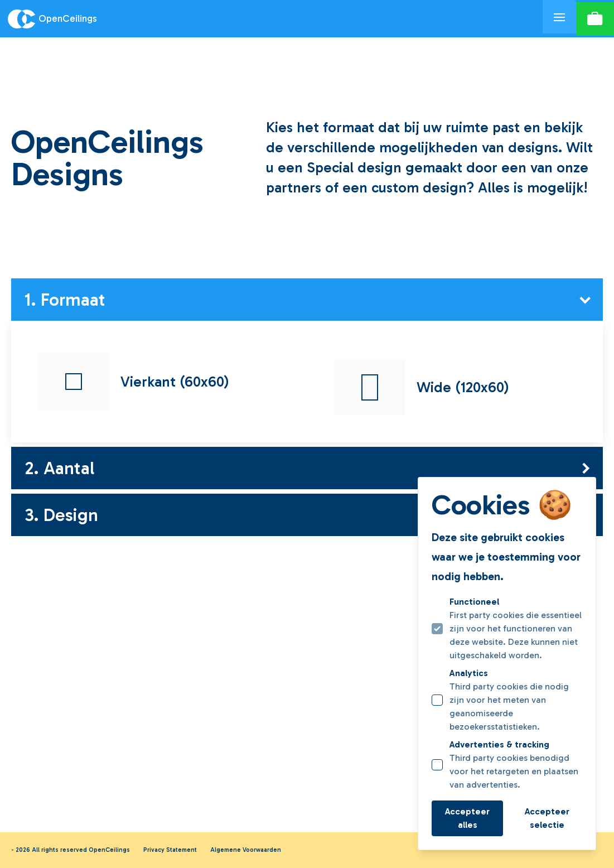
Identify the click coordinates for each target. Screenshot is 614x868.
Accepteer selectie (547, 818)
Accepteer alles (467, 818)
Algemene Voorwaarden (246, 850)
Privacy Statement (170, 850)
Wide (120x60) (422, 387)
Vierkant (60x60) (134, 382)
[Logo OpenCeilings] (271, 19)
